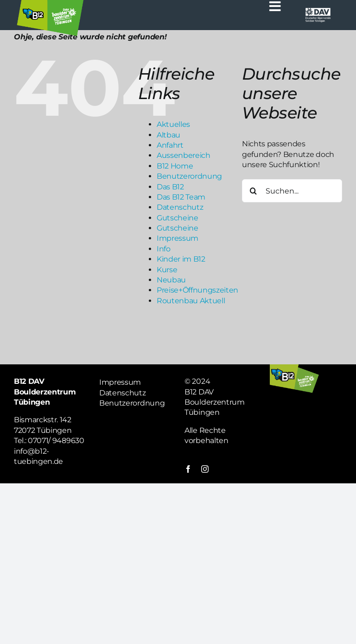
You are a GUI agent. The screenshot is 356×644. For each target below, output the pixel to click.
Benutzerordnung (189, 176)
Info (164, 249)
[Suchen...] (292, 191)
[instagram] (205, 469)
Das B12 (170, 187)
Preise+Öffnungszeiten (197, 290)
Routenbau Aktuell (191, 301)
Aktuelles (173, 124)
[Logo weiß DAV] (318, 10)
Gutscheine (178, 218)
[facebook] (188, 469)
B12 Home (175, 166)
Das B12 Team (181, 197)
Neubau (171, 280)
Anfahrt (170, 145)
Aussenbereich (184, 155)
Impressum (178, 238)
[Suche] (254, 191)
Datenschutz (180, 207)
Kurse (167, 270)
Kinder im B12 (181, 259)
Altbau (168, 135)
